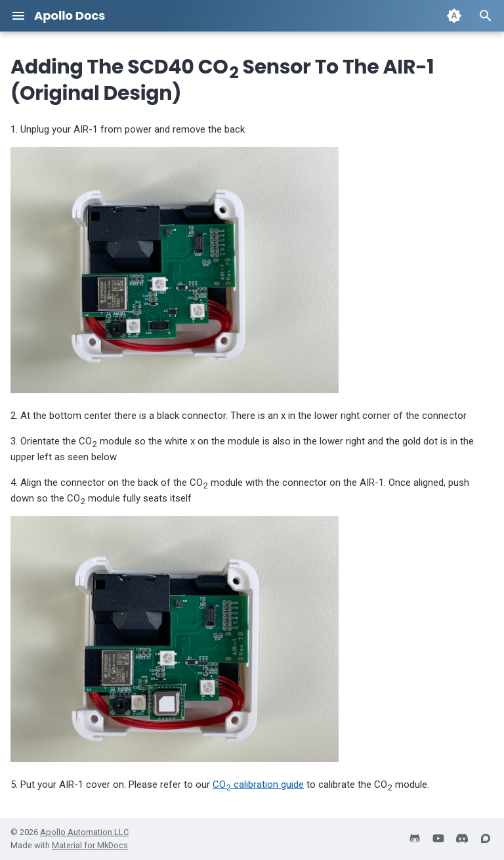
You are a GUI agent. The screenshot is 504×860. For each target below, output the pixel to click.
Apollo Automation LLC (84, 832)
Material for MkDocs (90, 845)
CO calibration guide (258, 785)
